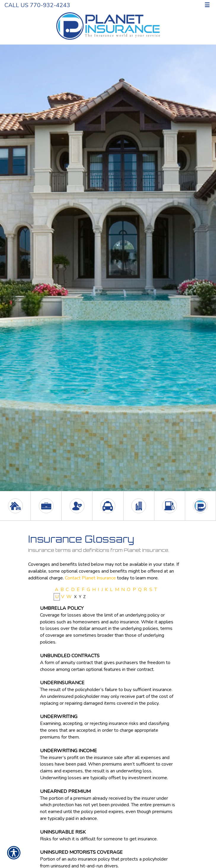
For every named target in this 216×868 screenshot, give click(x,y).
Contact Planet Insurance (90, 578)
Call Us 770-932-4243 (37, 5)
